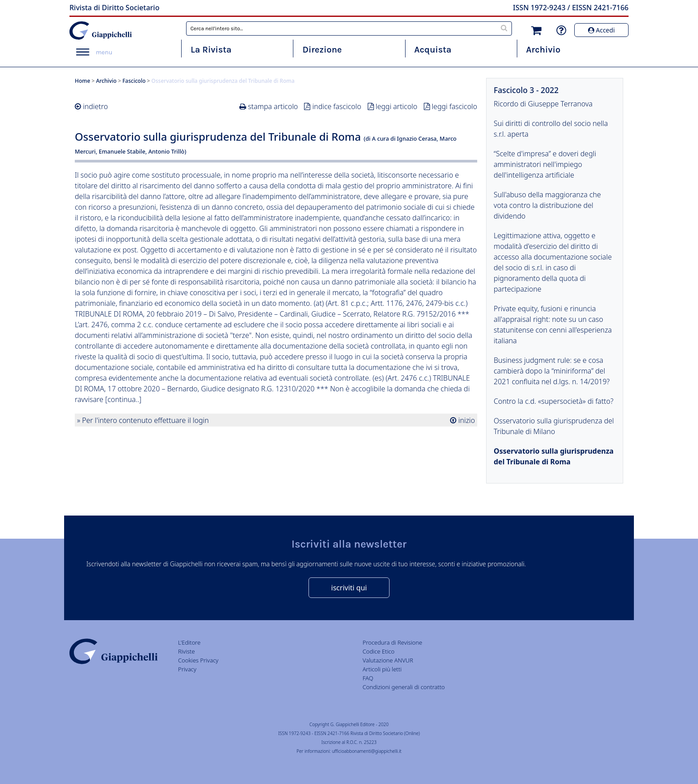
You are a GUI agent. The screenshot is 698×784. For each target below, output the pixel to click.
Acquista (433, 50)
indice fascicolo (337, 106)
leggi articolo (397, 106)
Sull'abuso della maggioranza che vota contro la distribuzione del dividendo (547, 205)
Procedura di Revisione (392, 642)
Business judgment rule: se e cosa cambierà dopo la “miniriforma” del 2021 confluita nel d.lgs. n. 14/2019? (552, 371)
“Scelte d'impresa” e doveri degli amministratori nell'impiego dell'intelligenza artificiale (545, 164)
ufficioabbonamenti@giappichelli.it (367, 751)
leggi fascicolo (455, 106)
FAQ (368, 678)
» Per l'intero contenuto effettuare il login (143, 420)
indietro (95, 106)
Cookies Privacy (198, 660)
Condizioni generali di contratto (404, 687)
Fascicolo (134, 81)
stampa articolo (273, 106)
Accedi (601, 30)
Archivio (543, 50)
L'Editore (189, 642)
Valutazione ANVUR (388, 660)
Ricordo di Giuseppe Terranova (543, 104)
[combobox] (349, 28)
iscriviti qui (349, 588)
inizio (466, 420)
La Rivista (211, 50)
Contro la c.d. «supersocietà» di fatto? (554, 401)
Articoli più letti (382, 669)
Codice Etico (378, 651)
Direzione (322, 50)
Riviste (187, 651)
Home (83, 81)
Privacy (187, 669)
